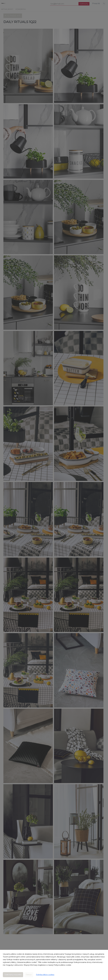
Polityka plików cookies (45, 975)
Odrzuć (29, 975)
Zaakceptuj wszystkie (13, 975)
